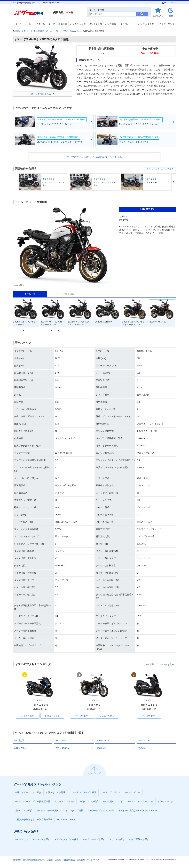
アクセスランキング (64, 802)
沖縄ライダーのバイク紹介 (28, 793)
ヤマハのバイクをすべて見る (160, 169)
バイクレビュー (127, 24)
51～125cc (61, 741)
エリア (52, 24)
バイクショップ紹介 (89, 802)
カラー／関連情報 (65, 294)
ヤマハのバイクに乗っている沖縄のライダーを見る (94, 157)
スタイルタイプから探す (66, 840)
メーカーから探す (41, 840)
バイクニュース (126, 802)
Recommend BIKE (66, 820)
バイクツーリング (166, 24)
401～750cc (21, 748)
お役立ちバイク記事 (56, 793)
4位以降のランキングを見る (160, 665)
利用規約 (17, 860)
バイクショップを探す (94, 840)
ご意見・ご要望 (54, 860)
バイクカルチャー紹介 (48, 811)
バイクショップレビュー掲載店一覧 (33, 802)
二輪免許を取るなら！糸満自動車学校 (34, 820)
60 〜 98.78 (150, 53)
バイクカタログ (146, 24)
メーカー (29, 24)
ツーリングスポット (111, 793)
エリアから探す (117, 840)
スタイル (41, 24)
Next (174, 182)
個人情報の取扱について (34, 860)
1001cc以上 (103, 748)
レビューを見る (52, 716)
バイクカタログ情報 (73, 811)
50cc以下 (19, 741)
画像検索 (62, 24)
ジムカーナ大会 (146, 802)
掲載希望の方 (69, 860)
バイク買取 (111, 24)
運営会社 (81, 860)
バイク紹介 (108, 802)
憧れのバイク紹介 (24, 811)
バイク (18, 24)
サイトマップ (169, 3)
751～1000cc (62, 748)
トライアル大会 (165, 802)
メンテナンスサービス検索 (83, 793)
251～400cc (144, 741)
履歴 (171, 16)
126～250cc (103, 741)
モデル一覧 (30, 294)
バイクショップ (78, 24)
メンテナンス (96, 24)
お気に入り (158, 16)
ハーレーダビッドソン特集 (101, 811)
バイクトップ (21, 840)
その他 (141, 748)
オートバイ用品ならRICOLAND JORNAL (139, 811)
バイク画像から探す (139, 840)
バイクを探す (28, 716)
